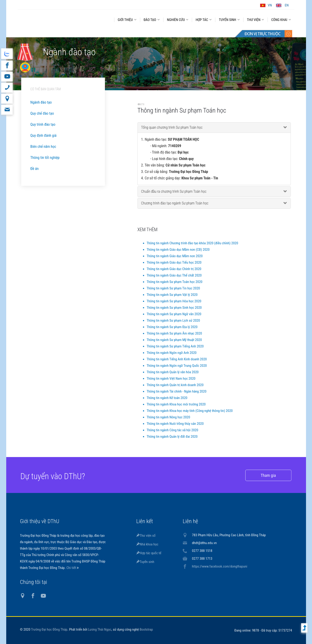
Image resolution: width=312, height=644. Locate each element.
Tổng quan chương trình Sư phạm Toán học (172, 127)
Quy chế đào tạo (42, 113)
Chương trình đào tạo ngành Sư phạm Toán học (175, 203)
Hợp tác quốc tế (149, 553)
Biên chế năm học (43, 147)
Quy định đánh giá (43, 136)
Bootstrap (146, 629)
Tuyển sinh (145, 562)
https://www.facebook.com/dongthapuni (220, 566)
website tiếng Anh (7, 54)
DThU (63, 19)
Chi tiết (72, 568)
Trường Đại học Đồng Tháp (49, 629)
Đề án (35, 169)
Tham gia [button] (261, 475)
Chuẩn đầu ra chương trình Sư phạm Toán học (174, 191)
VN (270, 5)
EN (287, 5)
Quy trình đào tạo (43, 124)
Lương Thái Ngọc (100, 629)
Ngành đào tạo (41, 102)
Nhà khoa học (147, 544)
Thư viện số (146, 536)
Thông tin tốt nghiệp (45, 158)
